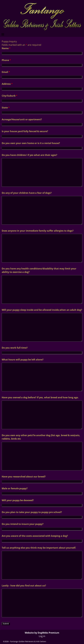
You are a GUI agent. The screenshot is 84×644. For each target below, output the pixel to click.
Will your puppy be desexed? (18, 500)
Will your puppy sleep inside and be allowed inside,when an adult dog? (42, 310)
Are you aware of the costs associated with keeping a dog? (35, 536)
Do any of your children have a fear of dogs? (27, 193)
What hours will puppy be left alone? (23, 360)
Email (6, 72)
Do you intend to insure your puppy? (23, 524)
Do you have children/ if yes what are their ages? (29, 155)
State (6, 108)
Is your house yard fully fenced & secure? (25, 131)
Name (6, 48)
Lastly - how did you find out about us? (24, 586)
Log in (42, 636)
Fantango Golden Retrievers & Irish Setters (28, 641)
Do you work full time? (15, 348)
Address (7, 84)
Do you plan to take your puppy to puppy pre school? (32, 512)
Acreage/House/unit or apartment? (22, 119)
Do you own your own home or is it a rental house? (31, 143)
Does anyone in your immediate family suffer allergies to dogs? (38, 231)
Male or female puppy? (15, 488)
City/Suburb (10, 96)
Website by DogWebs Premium (42, 633)
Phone (6, 60)
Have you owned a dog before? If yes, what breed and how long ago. (40, 397)
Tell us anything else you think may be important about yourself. (39, 548)
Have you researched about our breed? (24, 477)
